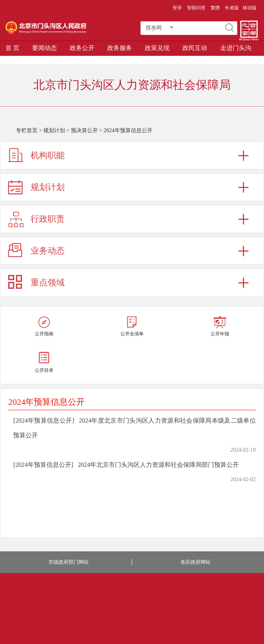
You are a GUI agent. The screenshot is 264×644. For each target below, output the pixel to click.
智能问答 (196, 8)
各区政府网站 (195, 562)
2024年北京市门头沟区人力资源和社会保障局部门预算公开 (158, 465)
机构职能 (48, 155)
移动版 (250, 8)
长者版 (232, 8)
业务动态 (48, 251)
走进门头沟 (236, 48)
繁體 (215, 8)
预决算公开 (84, 130)
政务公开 (82, 48)
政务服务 (120, 48)
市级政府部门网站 (69, 562)
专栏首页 (27, 130)
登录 (177, 8)
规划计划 (54, 130)
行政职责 (48, 219)
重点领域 (48, 282)
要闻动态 (45, 48)
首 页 (12, 48)
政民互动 (195, 48)
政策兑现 (157, 48)
